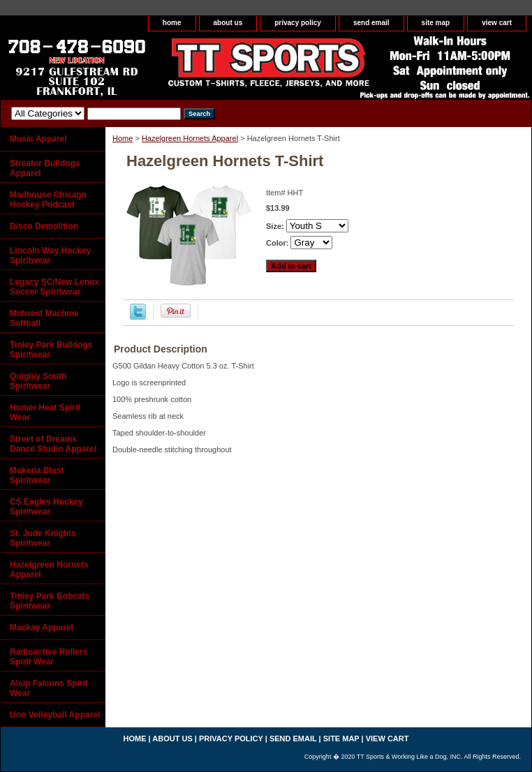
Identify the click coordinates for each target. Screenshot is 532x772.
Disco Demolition (44, 226)
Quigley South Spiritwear (38, 381)
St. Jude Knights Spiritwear (43, 538)
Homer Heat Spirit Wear (45, 413)
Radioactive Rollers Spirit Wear (49, 657)
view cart (497, 23)
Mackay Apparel (42, 628)
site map (436, 23)
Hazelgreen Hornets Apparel (190, 138)
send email (371, 23)
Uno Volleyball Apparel (55, 715)
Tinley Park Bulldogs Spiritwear (51, 350)
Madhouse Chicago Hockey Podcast (48, 200)
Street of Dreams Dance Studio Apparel (53, 444)
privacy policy (298, 23)
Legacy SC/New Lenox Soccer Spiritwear (54, 287)
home (172, 23)
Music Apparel (38, 139)
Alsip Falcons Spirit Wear (49, 688)
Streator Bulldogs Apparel (45, 168)
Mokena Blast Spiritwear (37, 475)
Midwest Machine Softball (44, 318)
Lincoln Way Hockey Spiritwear (50, 255)
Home (123, 138)
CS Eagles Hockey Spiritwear (46, 507)
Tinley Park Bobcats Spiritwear (50, 601)
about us (228, 23)
